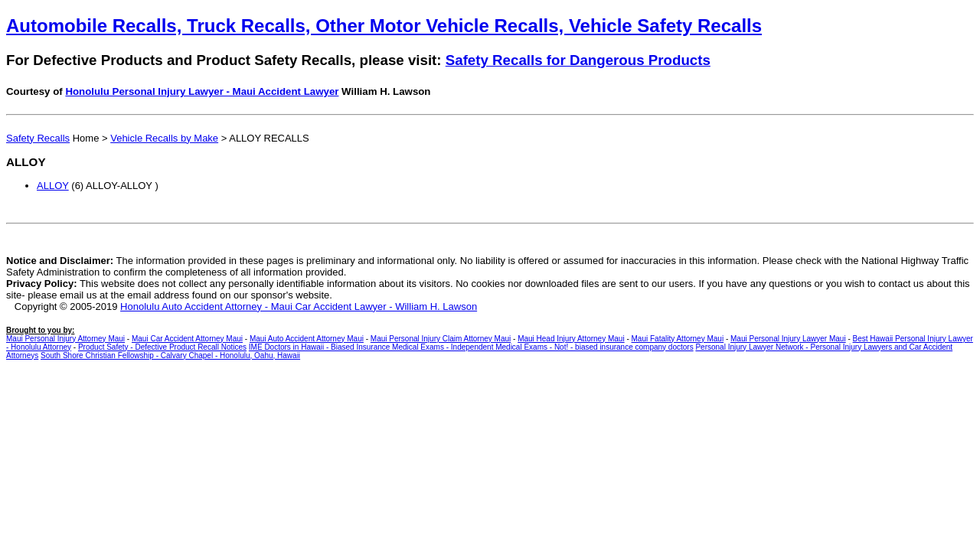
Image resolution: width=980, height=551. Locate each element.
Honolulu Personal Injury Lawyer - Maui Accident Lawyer (202, 91)
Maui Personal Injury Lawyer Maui (788, 339)
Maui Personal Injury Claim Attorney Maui (441, 339)
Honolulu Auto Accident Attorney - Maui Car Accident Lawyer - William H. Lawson (299, 306)
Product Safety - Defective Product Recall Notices (162, 347)
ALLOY (53, 186)
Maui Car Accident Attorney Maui (187, 339)
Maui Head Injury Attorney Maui (571, 339)
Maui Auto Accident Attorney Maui (307, 339)
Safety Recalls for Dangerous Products (578, 60)
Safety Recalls (38, 138)
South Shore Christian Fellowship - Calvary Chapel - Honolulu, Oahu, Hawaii (170, 355)
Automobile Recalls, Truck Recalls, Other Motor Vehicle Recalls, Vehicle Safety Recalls (384, 26)
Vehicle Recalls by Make (164, 138)
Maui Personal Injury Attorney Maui (65, 339)
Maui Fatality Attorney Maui (678, 339)
